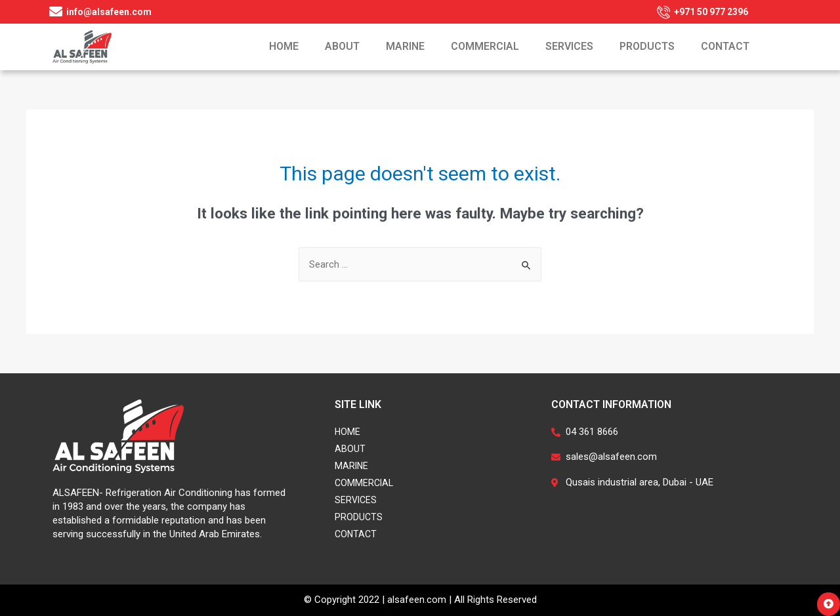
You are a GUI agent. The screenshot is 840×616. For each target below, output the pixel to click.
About (342, 46)
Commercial (485, 46)
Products (647, 46)
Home (284, 46)
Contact (725, 46)
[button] (829, 604)
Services (569, 46)
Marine (405, 46)
